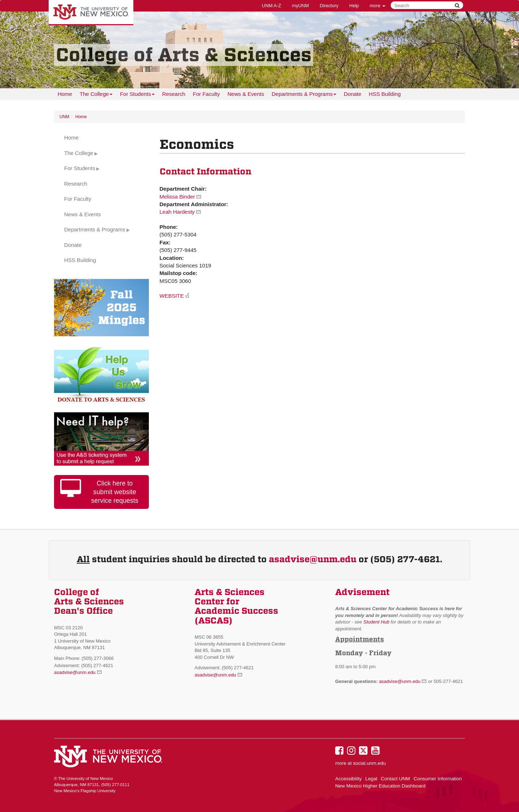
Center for (217, 602)
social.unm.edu (370, 763)
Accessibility (349, 779)
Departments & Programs (304, 95)
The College (96, 95)
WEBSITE (172, 296)
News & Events (246, 94)
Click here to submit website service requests (99, 492)
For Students (137, 95)
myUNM (300, 6)
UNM (64, 117)
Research (174, 94)
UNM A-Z (272, 6)
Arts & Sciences (230, 592)
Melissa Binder (177, 197)
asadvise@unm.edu (313, 559)
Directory (329, 6)
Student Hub (376, 622)
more (378, 6)
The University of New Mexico (91, 13)
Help (354, 6)
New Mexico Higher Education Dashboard (380, 786)
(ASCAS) (214, 621)
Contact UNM (396, 779)
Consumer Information (438, 779)
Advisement (362, 592)
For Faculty (206, 94)
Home (65, 94)
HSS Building (385, 94)
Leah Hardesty (177, 212)
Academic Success (236, 611)
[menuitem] (65, 94)
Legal (371, 779)
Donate (352, 94)
